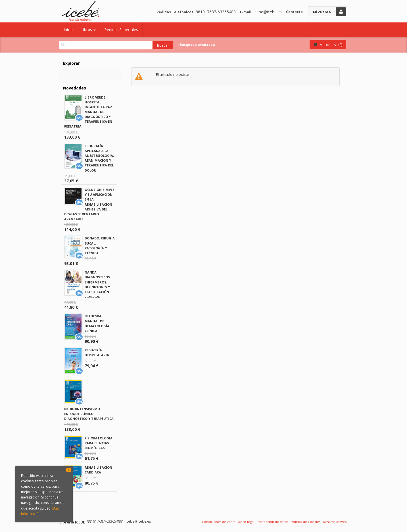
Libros (89, 30)
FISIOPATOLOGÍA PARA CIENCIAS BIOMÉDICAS (99, 443)
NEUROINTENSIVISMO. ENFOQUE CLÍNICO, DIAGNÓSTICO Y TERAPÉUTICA (89, 414)
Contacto (294, 12)
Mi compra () (327, 45)
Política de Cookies (306, 522)
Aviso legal (246, 522)
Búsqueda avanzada (196, 45)
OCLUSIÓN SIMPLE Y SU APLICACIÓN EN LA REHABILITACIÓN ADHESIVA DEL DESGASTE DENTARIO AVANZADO (89, 204)
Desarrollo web (335, 522)
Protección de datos (273, 522)
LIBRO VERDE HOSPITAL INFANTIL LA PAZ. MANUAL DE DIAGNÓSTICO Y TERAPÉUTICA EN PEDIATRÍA (89, 112)
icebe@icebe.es (268, 12)
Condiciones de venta (219, 522)
